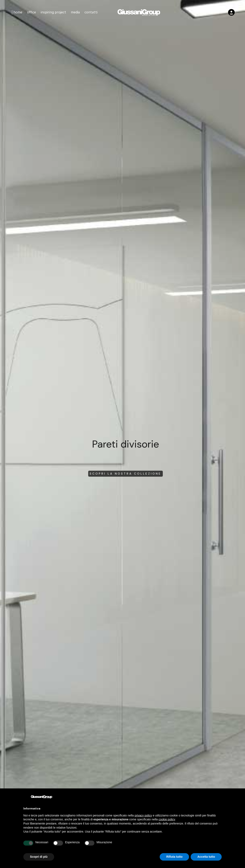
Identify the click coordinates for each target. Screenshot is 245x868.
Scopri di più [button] (39, 857)
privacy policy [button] (143, 815)
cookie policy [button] (167, 819)
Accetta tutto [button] (206, 857)
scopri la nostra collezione (125, 476)
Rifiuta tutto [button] (174, 857)
